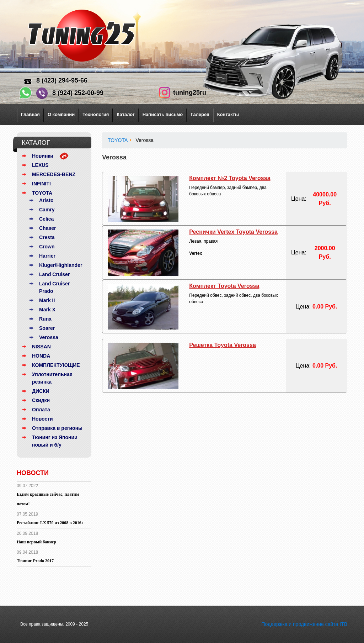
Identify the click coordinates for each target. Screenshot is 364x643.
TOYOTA (42, 193)
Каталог (125, 114)
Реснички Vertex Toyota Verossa (233, 232)
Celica (46, 219)
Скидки (41, 400)
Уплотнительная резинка (52, 378)
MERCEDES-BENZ (54, 174)
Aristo (46, 200)
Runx (45, 319)
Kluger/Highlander (60, 265)
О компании (61, 114)
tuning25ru (190, 93)
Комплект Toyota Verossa (224, 286)
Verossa (49, 337)
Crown (47, 247)
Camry (47, 210)
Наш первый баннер (36, 542)
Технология (96, 114)
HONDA (41, 356)
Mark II (47, 300)
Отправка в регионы (57, 428)
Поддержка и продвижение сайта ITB (304, 624)
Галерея (200, 114)
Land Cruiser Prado (54, 287)
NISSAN (41, 347)
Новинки (43, 156)
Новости (42, 419)
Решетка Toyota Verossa (222, 345)
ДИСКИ (41, 391)
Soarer (47, 328)
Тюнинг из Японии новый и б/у (55, 441)
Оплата (41, 410)
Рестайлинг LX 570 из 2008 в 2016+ (50, 523)
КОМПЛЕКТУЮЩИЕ (56, 365)
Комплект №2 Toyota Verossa (230, 178)
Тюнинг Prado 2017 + (37, 561)
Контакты (228, 114)
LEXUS (40, 165)
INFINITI (41, 184)
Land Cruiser (54, 274)
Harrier (47, 256)
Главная (30, 114)
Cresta (47, 237)
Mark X (47, 310)
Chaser (47, 228)
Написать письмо (163, 114)
